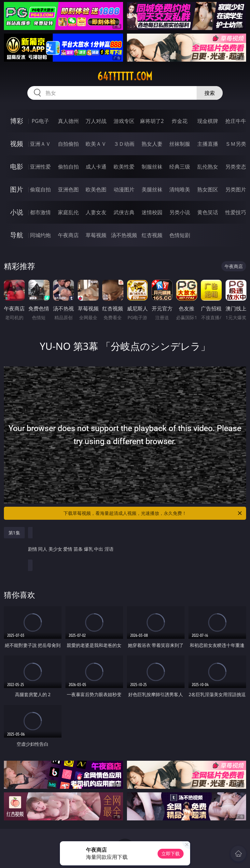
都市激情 (40, 212)
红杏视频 (152, 235)
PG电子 (40, 121)
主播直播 (208, 144)
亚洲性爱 (40, 167)
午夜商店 (68, 235)
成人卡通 (96, 167)
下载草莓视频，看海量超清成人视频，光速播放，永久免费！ (153, 513)
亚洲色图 (68, 189)
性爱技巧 (236, 212)
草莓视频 (96, 235)
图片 (17, 189)
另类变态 (236, 167)
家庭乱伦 (68, 212)
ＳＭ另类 (236, 144)
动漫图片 (124, 189)
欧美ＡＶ (96, 144)
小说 (17, 212)
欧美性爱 (124, 167)
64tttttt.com (125, 76)
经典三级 (180, 167)
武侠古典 (124, 212)
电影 (17, 166)
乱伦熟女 (208, 167)
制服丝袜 (152, 167)
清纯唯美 (180, 189)
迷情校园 (152, 212)
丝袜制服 (180, 144)
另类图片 (236, 189)
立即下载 (171, 853)
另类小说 (180, 212)
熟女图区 (208, 189)
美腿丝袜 (152, 189)
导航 (17, 235)
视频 (17, 144)
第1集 (14, 533)
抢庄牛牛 (236, 121)
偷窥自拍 (40, 189)
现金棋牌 (208, 121)
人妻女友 (96, 212)
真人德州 (68, 121)
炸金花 (180, 121)
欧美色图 (96, 189)
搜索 (210, 93)
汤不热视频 (124, 235)
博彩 (17, 121)
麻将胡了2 (152, 121)
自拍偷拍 (68, 144)
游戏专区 (124, 121)
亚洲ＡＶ (40, 144)
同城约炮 (40, 235)
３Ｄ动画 (124, 144)
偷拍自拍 (68, 167)
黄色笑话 (208, 212)
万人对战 (96, 121)
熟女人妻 (152, 144)
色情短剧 (180, 235)
